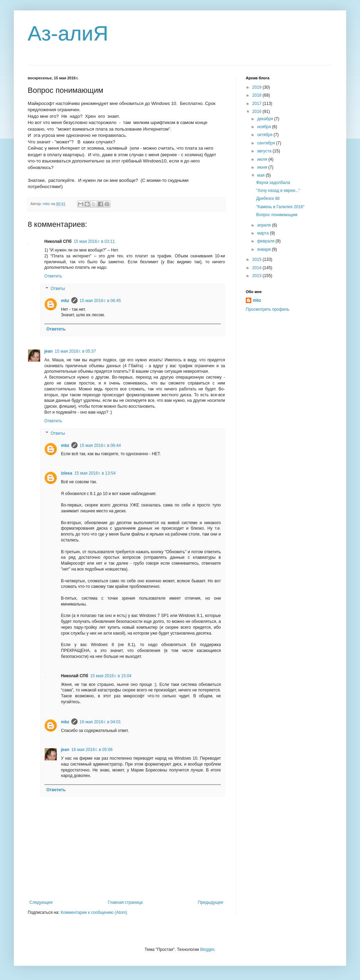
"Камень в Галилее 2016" (280, 207)
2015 (258, 259)
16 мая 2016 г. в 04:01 (100, 722)
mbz (65, 301)
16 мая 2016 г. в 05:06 (92, 750)
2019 (258, 87)
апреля (265, 225)
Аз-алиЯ (68, 33)
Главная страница (125, 902)
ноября (265, 127)
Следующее (41, 902)
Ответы (58, 289)
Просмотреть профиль (268, 309)
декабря (266, 119)
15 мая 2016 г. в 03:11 (94, 241)
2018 (258, 95)
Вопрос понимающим (277, 215)
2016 (258, 112)
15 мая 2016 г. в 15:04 (111, 676)
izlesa (67, 473)
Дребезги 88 (268, 198)
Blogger (207, 950)
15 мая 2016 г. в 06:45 (100, 301)
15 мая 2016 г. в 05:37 (75, 351)
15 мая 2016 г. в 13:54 (95, 473)
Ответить (53, 276)
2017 (258, 104)
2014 (258, 268)
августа (265, 151)
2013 (258, 276)
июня (263, 167)
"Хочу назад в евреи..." (278, 191)
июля (263, 159)
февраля (266, 241)
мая (262, 175)
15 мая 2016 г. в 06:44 (100, 445)
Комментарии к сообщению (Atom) (94, 912)
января (264, 249)
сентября (267, 143)
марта (264, 233)
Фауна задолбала (273, 183)
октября (265, 135)
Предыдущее (211, 902)
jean (48, 351)
